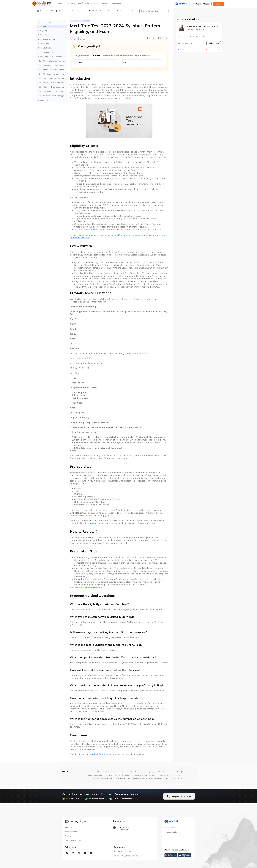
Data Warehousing (157, 778)
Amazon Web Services (97, 778)
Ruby (175, 775)
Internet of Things (175, 778)
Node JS (180, 772)
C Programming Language (117, 772)
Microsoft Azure (116, 778)
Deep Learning (112, 775)
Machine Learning (95, 775)
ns (127, 235)
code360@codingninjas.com (130, 856)
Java (90, 772)
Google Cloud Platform (136, 778)
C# (168, 775)
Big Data (125, 775)
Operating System (140, 775)
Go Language (157, 775)
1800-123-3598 (124, 851)
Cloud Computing (165, 772)
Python (99, 772)
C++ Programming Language (142, 772)
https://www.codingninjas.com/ (99, 523)
